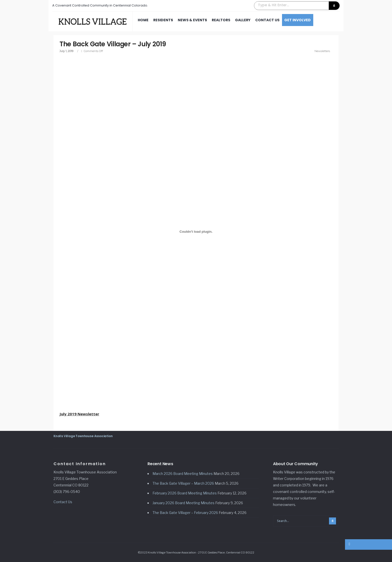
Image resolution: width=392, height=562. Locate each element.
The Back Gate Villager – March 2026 (183, 483)
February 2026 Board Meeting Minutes (185, 493)
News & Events (192, 20)
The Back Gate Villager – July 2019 (114, 44)
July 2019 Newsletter (80, 414)
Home (143, 20)
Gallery (243, 20)
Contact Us (267, 20)
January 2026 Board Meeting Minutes (183, 503)
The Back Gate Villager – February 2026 (185, 513)
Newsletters (322, 51)
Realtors (221, 20)
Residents (163, 20)
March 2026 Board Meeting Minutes (183, 474)
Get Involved (297, 20)
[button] (297, 6)
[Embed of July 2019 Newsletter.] (196, 232)
